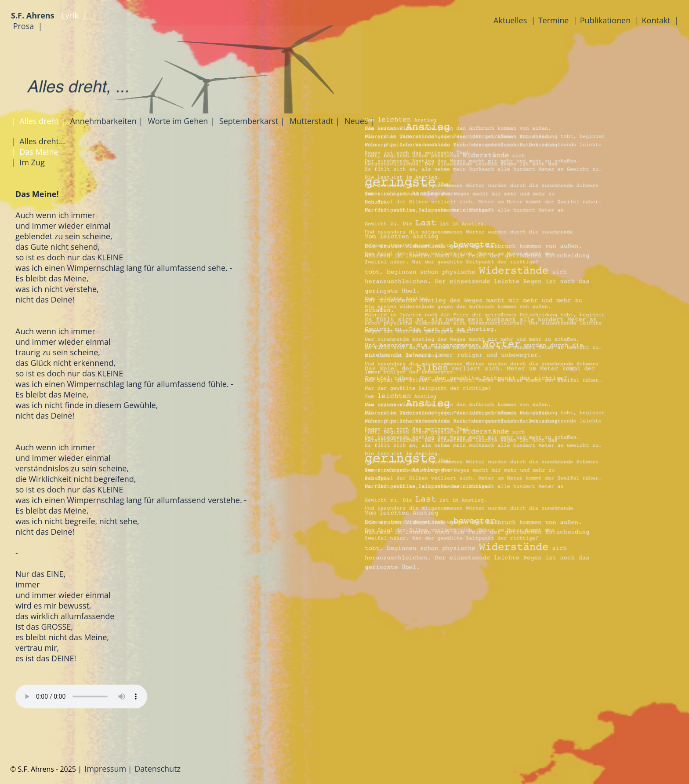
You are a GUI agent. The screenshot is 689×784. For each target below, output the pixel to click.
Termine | (558, 20)
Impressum (105, 769)
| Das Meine (35, 152)
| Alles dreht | (38, 121)
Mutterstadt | (314, 121)
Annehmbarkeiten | (106, 121)
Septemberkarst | (251, 121)
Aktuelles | (514, 20)
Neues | (358, 121)
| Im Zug (28, 162)
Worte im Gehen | (180, 121)
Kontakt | (660, 20)
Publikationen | (610, 20)
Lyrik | (73, 15)
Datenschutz (158, 769)
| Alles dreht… (38, 141)
